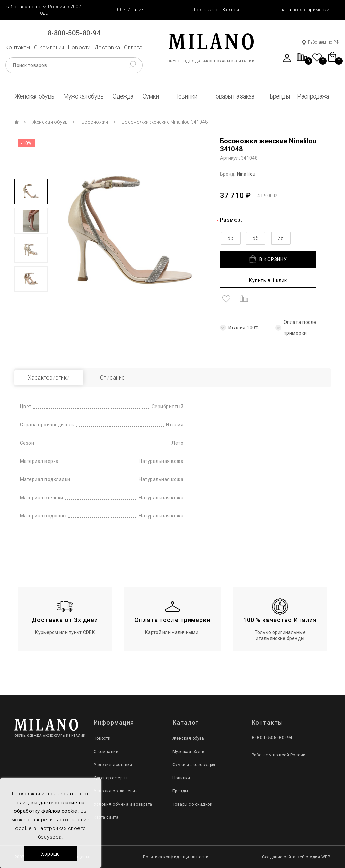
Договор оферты (111, 778)
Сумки (151, 96)
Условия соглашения (116, 791)
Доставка (107, 47)
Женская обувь (34, 96)
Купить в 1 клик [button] (268, 280)
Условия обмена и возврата (123, 804)
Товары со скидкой (192, 804)
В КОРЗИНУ (268, 259)
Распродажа (313, 96)
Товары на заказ (233, 96)
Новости (79, 47)
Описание (113, 378)
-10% (26, 143)
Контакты (18, 47)
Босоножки (95, 122)
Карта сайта (106, 817)
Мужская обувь (84, 96)
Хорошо (51, 854)
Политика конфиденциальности (176, 857)
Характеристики (49, 378)
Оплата (133, 47)
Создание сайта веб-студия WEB (296, 857)
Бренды (280, 96)
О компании (49, 47)
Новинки (186, 96)
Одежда (123, 96)
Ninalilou (246, 174)
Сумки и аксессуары (194, 765)
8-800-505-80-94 (74, 33)
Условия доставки (113, 765)
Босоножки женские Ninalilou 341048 (165, 122)
